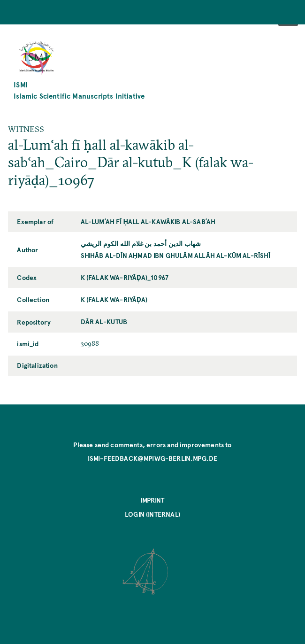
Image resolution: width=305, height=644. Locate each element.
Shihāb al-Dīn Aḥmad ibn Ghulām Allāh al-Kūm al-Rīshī (176, 255)
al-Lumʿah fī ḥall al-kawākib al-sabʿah (148, 221)
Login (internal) (152, 514)
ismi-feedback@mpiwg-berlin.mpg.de (153, 458)
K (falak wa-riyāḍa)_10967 (125, 277)
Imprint (152, 500)
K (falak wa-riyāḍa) (114, 299)
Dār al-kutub (104, 321)
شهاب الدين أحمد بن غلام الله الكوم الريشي (141, 243)
